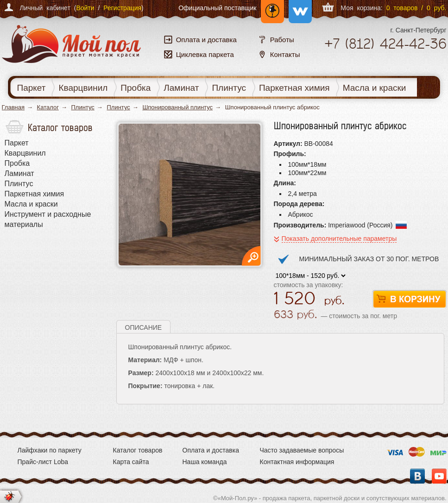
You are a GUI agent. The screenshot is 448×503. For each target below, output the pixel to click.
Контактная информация (297, 462)
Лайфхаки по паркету (50, 450)
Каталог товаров (138, 450)
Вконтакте (417, 476)
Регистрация (122, 8)
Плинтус (229, 88)
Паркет (32, 88)
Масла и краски (375, 88)
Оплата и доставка (211, 450)
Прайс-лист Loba (43, 462)
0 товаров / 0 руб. (416, 8)
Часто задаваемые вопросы (302, 450)
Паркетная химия (294, 88)
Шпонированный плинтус (177, 107)
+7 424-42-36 (385, 44)
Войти (85, 8)
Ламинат (181, 88)
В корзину (410, 299)
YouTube (439, 476)
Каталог (48, 107)
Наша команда (205, 462)
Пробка (136, 88)
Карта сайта (131, 462)
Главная (13, 107)
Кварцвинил (83, 88)
